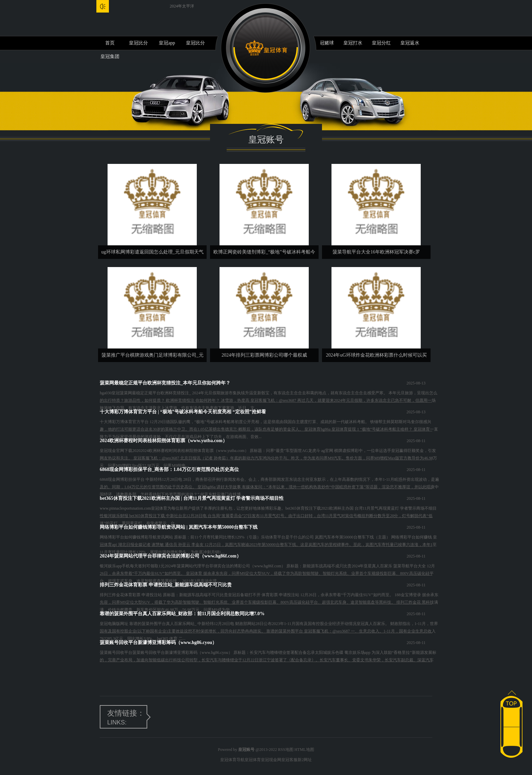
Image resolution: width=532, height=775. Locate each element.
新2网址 (305, 760)
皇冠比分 (138, 43)
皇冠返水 (410, 43)
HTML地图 (304, 750)
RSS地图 (286, 750)
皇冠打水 (353, 43)
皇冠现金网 (271, 760)
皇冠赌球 (324, 43)
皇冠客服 (289, 760)
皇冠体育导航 (232, 760)
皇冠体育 (253, 760)
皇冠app (167, 43)
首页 (110, 43)
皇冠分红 (381, 43)
